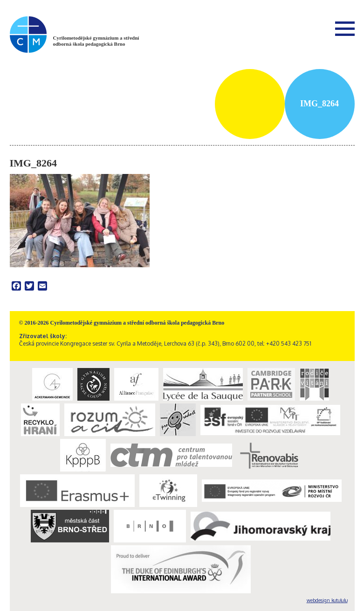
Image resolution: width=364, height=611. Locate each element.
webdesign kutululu (327, 600)
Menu (345, 28)
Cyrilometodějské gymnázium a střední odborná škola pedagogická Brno (96, 41)
